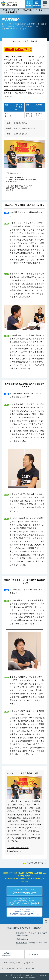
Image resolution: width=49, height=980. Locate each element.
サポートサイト (33, 954)
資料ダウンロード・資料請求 (24, 901)
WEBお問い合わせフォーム (24, 912)
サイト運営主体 (9, 969)
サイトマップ (28, 963)
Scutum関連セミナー (24, 890)
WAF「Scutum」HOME (12, 963)
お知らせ (15, 10)
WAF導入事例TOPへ (36, 863)
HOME (5, 10)
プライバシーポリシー (26, 969)
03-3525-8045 (21, 943)
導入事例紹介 (29, 10)
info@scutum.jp (22, 939)
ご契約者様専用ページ (6, 954)
